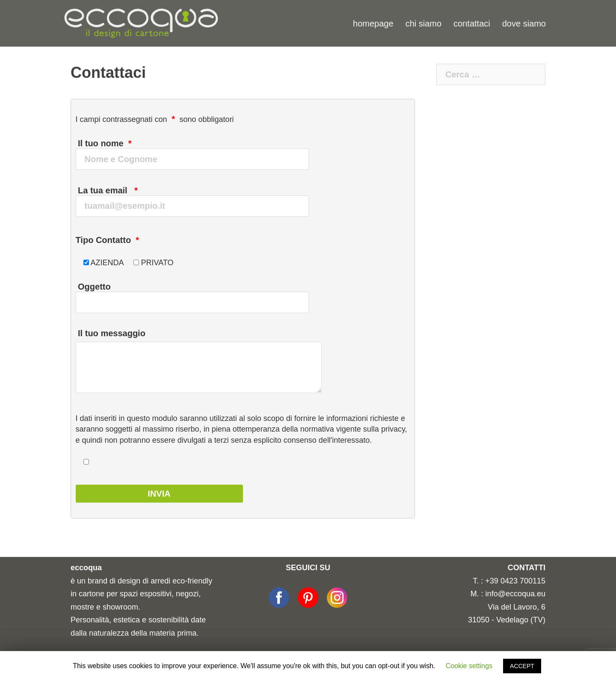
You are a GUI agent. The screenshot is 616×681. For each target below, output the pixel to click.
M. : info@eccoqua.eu (508, 594)
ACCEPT (522, 666)
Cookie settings (469, 666)
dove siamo (524, 24)
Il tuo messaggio (199, 362)
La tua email (198, 195)
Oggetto (198, 292)
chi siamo (423, 24)
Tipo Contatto (108, 240)
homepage (373, 24)
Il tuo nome (198, 148)
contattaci (472, 24)
